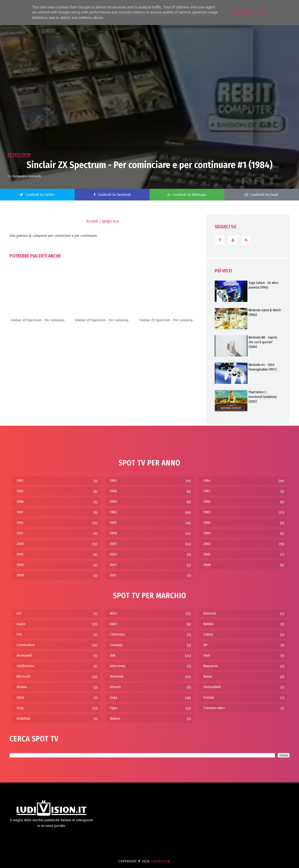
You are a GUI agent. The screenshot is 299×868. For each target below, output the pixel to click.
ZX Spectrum (19, 154)
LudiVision (161, 861)
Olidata (22, 687)
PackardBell (212, 687)
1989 (113, 502)
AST (19, 613)
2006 (20, 565)
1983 (113, 481)
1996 (207, 523)
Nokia (208, 676)
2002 (207, 544)
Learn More (240, 12)
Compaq (116, 645)
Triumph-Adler (214, 708)
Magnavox (211, 666)
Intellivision (25, 666)
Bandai (208, 624)
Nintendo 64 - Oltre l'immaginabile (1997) (263, 367)
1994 (20, 523)
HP (205, 645)
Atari (113, 624)
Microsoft (23, 676)
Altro (114, 613)
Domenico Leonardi (26, 176)
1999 (207, 533)
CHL (19, 634)
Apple (21, 624)
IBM (113, 655)
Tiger (114, 708)
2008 (207, 565)
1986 (113, 491)
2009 (20, 575)
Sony (20, 708)
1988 (20, 502)
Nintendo (117, 676)
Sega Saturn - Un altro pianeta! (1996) (263, 285)
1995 (113, 523)
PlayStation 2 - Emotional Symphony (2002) (263, 397)
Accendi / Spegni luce (103, 221)
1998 (113, 533)
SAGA (20, 697)
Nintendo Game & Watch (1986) (265, 313)
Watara (115, 718)
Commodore (26, 645)
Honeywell (24, 655)
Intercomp (118, 666)
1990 (207, 502)
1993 (207, 512)
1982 (20, 481)
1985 (20, 491)
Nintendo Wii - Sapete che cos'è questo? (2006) (263, 342)
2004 (114, 554)
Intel (207, 655)
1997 (20, 533)
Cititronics (118, 634)
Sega (114, 697)
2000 (20, 544)
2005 (207, 554)
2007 (113, 565)
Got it (262, 12)
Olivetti (115, 687)
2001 (113, 544)
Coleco (208, 634)
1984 (207, 481)
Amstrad (209, 613)
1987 (207, 491)
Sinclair (209, 697)
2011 (113, 575)
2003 (20, 554)
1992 (113, 512)
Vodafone (24, 718)
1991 (20, 512)
